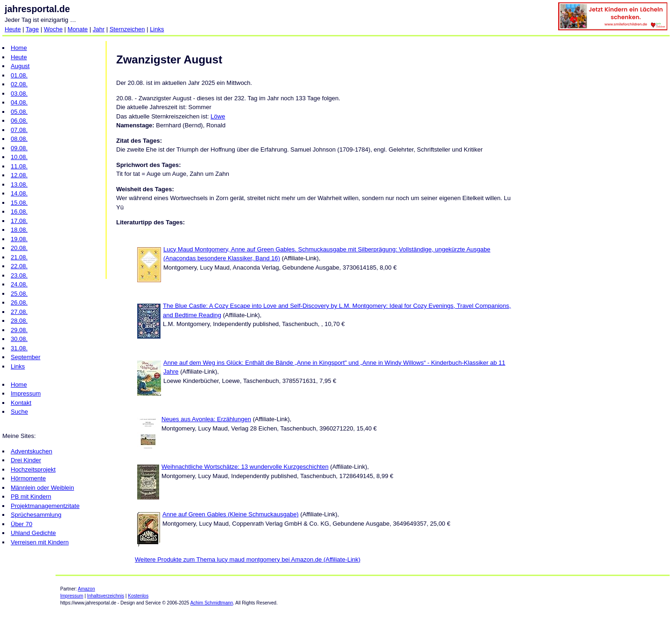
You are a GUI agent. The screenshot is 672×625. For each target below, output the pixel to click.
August (20, 66)
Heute (13, 29)
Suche (19, 412)
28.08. (19, 321)
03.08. (19, 94)
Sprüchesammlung (36, 515)
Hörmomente (28, 478)
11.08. (19, 166)
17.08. (19, 221)
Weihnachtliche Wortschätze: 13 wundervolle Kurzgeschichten (245, 467)
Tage (32, 29)
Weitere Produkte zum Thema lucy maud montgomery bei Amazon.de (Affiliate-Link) (248, 559)
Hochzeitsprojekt (33, 469)
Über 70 (21, 524)
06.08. (19, 121)
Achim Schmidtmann (212, 603)
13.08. (19, 184)
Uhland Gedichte (33, 533)
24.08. (19, 284)
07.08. (19, 130)
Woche (53, 29)
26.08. (19, 302)
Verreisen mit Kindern (40, 542)
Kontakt (21, 403)
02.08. (19, 84)
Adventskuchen (31, 451)
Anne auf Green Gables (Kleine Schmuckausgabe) (231, 514)
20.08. (19, 248)
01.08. (19, 75)
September (26, 357)
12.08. (19, 175)
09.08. (19, 148)
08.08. (19, 139)
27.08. (19, 312)
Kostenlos (138, 596)
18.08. (19, 230)
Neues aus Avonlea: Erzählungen (206, 419)
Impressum (26, 393)
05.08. (19, 112)
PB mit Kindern (31, 497)
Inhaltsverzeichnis (106, 596)
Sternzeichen (127, 29)
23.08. (19, 275)
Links (157, 29)
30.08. (19, 339)
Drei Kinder (26, 460)
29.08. (19, 330)
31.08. (19, 348)
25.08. (19, 294)
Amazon (87, 589)
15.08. (19, 203)
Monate (78, 29)
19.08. (19, 239)
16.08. (19, 212)
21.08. (19, 257)
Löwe (218, 116)
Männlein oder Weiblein (42, 488)
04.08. (19, 102)
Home (19, 48)
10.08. (19, 157)
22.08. (19, 266)
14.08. (19, 193)
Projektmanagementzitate (45, 506)
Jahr (99, 29)
